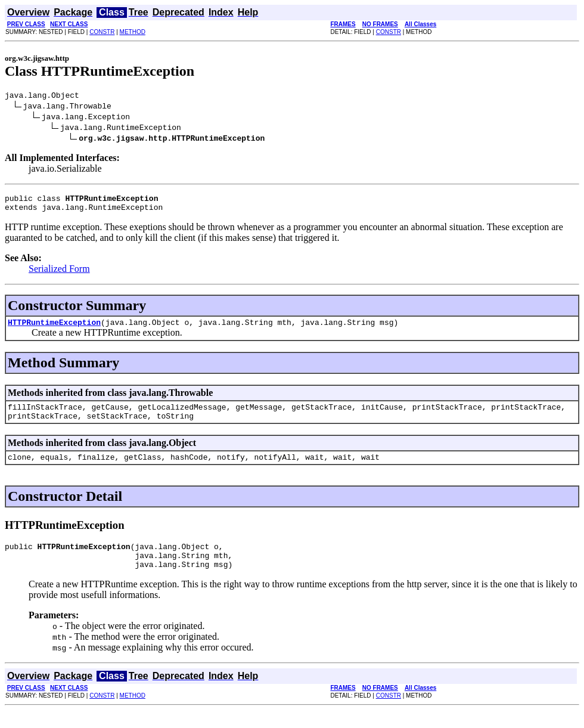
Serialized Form (59, 274)
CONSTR (102, 32)
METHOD (133, 32)
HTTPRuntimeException (54, 329)
